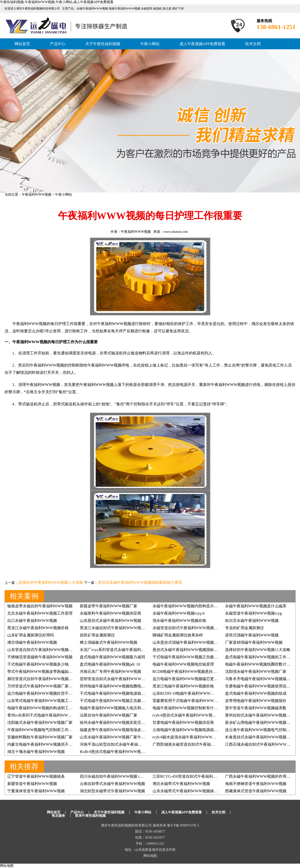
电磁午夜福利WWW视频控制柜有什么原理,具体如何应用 (201, 708)
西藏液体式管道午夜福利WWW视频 (256, 791)
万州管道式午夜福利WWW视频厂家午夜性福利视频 (52, 686)
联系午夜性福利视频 (90, 816)
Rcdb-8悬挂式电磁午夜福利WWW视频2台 (115, 752)
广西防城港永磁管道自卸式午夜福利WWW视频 (193, 744)
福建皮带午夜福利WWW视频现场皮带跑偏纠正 (120, 730)
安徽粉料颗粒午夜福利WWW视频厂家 (40, 737)
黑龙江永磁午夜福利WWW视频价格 (38, 628)
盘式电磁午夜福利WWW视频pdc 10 (110, 664)
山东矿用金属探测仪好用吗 (31, 635)
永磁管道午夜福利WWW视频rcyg (253, 613)
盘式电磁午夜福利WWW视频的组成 (256, 693)
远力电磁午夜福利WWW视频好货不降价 (42, 693)
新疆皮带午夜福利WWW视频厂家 (109, 606)
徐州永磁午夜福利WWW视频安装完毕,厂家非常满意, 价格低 (131, 722)
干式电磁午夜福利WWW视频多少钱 (38, 664)
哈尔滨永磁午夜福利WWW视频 (252, 621)
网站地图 (150, 856)
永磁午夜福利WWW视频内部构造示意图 (187, 606)
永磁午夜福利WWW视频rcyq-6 (179, 613)
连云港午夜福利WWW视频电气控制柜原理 (262, 730)
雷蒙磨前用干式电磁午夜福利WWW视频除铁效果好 (197, 701)
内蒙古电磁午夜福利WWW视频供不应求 (42, 744)
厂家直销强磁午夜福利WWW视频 (254, 642)
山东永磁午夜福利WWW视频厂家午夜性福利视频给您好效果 (132, 737)
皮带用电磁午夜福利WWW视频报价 (256, 701)
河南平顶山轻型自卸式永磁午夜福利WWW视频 (120, 744)
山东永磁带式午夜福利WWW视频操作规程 (189, 791)
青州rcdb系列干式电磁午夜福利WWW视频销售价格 (51, 715)
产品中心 (58, 44)
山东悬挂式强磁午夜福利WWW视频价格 (187, 642)
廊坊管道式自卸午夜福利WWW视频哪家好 (44, 679)
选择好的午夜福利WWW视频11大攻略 (51, 582)
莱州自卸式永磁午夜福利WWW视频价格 (260, 715)
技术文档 (253, 44)
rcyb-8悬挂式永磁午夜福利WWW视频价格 (188, 715)
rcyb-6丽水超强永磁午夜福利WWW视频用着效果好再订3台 (203, 737)
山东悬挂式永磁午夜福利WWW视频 (110, 621)
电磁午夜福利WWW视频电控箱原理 (183, 664)
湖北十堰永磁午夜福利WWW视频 (36, 752)
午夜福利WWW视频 (37, 195)
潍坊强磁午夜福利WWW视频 (32, 642)
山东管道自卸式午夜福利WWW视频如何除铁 (46, 650)
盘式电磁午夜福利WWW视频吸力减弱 (112, 657)
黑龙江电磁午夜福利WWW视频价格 (183, 686)
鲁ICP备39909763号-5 (183, 825)
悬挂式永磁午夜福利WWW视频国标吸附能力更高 (140, 582)
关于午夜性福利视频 (103, 44)
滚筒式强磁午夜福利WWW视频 (252, 635)
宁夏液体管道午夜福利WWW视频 (36, 791)
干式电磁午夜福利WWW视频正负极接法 (187, 657)
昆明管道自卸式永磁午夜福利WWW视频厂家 (118, 679)
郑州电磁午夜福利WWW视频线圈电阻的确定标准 (122, 686)
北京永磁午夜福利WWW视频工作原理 (40, 613)
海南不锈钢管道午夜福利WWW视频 (256, 784)
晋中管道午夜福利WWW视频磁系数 (256, 708)
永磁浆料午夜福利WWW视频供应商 (110, 613)
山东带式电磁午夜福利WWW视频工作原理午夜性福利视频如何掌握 (65, 701)
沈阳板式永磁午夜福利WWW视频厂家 (40, 722)
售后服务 (58, 816)
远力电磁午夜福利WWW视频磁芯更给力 (187, 679)
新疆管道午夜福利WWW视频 (32, 784)
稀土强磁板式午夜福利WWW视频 (109, 642)
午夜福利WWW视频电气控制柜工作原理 (42, 730)
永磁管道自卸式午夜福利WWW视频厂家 (187, 628)
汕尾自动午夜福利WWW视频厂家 (109, 715)
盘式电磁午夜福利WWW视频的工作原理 (260, 657)
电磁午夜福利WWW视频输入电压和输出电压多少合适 (126, 708)
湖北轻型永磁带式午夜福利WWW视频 (112, 791)
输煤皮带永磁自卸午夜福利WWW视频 (40, 606)
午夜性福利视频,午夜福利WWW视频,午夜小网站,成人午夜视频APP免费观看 (57, 2)
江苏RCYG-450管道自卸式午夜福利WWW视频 (192, 776)
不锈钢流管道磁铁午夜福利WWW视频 (40, 657)
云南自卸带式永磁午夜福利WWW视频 (112, 784)
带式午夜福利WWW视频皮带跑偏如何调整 (44, 672)
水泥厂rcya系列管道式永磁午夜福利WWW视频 (120, 650)
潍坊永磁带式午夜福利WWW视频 (181, 784)
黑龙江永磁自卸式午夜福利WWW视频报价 (116, 628)
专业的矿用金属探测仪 (244, 628)
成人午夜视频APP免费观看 (202, 44)
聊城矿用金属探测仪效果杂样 (178, 635)
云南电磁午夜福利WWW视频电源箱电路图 (189, 730)
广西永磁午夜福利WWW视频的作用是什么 (262, 776)
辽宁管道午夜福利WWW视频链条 (36, 776)
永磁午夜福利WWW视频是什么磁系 (256, 606)
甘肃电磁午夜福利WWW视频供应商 (183, 722)
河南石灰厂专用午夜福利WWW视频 (110, 672)
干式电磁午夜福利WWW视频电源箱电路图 (116, 693)
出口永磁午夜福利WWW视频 (32, 621)
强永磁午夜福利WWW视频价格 (179, 621)
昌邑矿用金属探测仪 (97, 635)
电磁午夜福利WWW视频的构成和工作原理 (44, 708)
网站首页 (22, 44)
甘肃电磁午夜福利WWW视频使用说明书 (260, 686)
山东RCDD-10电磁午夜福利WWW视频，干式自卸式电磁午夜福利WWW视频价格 (222, 693)
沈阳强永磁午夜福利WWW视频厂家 (256, 672)
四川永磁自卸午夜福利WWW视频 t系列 (114, 776)
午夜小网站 (150, 44)
